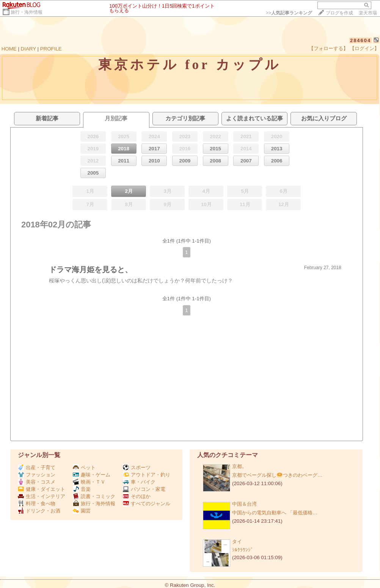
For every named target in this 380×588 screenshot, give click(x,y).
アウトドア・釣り (147, 475)
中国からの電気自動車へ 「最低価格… (275, 513)
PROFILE (51, 49)
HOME (9, 49)
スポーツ (137, 467)
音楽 (82, 489)
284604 (360, 40)
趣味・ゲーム (92, 475)
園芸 (82, 511)
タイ (237, 541)
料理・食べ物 (37, 504)
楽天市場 (368, 13)
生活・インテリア (42, 496)
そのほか (137, 496)
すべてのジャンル (147, 504)
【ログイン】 (364, 48)
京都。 (239, 466)
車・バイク (139, 482)
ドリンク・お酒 (39, 511)
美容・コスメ (37, 482)
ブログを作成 (339, 13)
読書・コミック (94, 496)
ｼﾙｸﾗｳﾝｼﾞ (243, 550)
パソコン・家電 (144, 489)
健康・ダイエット (42, 489)
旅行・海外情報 (27, 12)
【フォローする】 (328, 48)
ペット (84, 467)
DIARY (28, 49)
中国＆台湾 (244, 504)
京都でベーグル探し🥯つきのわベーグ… (277, 475)
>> (289, 13)
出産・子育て (37, 467)
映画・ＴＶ (89, 482)
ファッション (37, 475)
